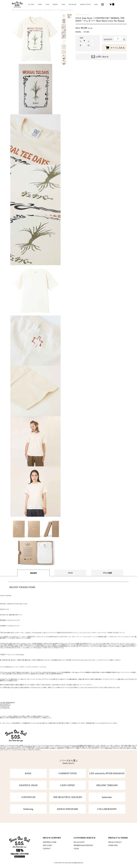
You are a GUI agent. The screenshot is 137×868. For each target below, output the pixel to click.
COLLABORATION (107, 809)
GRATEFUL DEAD (28, 785)
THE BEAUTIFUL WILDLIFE (68, 797)
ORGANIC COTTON (85, 4)
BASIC (28, 773)
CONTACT (47, 849)
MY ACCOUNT (79, 842)
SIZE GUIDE (47, 845)
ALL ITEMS (31, 4)
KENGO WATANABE (68, 809)
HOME (13, 10)
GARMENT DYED (68, 773)
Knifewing (28, 809)
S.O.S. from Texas (21, 10)
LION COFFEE (68, 785)
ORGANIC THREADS (107, 785)
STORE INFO (113, 845)
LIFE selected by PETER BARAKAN (107, 773)
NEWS (96, 4)
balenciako (107, 797)
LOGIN (76, 849)
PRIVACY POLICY (115, 842)
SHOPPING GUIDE (50, 842)
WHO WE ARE (73, 4)
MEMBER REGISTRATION (83, 845)
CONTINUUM (28, 797)
